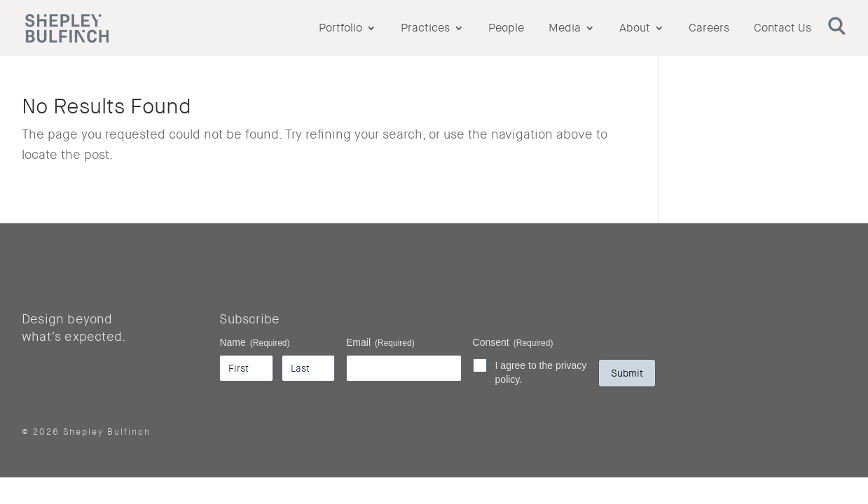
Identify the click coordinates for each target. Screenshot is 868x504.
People (506, 29)
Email (380, 343)
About (635, 29)
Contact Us (783, 29)
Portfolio (340, 29)
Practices (425, 29)
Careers (709, 29)
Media (565, 29)
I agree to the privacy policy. (541, 372)
